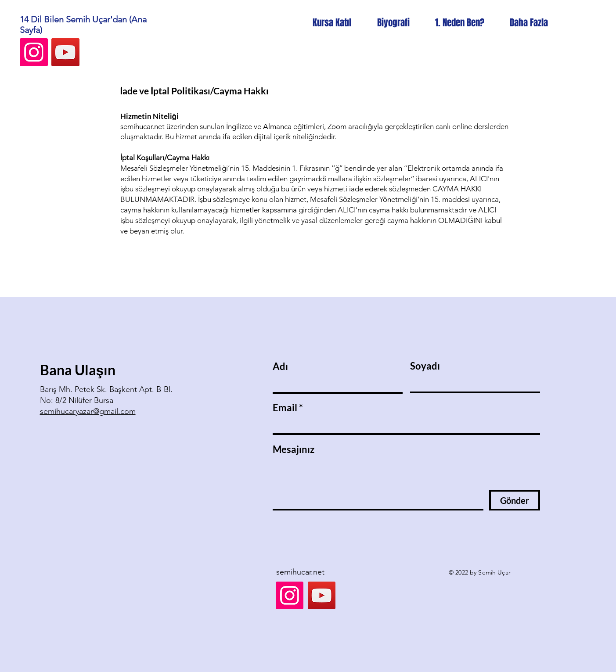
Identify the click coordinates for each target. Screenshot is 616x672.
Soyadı (425, 366)
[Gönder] (515, 500)
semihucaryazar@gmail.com (88, 411)
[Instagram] (34, 52)
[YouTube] (65, 52)
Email (285, 408)
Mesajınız (294, 449)
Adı (280, 367)
